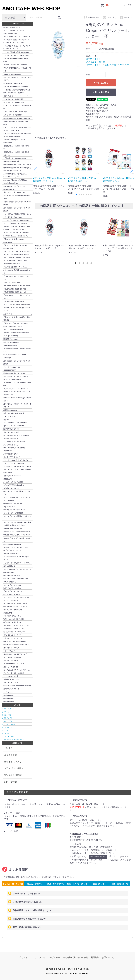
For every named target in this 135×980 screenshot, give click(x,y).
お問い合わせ (11, 782)
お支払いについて (34, 884)
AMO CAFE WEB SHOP (31, 9)
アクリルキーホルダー (97, 62)
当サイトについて (13, 762)
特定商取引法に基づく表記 (75, 957)
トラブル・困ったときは (13, 884)
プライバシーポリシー (15, 768)
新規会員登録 (91, 18)
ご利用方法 (9, 748)
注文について (99, 884)
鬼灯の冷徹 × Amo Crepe (117, 65)
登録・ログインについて (77, 884)
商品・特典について (56, 884)
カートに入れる (101, 83)
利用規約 (95, 957)
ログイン (126, 18)
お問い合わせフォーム (98, 857)
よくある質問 (11, 755)
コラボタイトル (93, 59)
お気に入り (109, 18)
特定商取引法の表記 (14, 775)
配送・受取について (120, 884)
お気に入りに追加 (101, 92)
